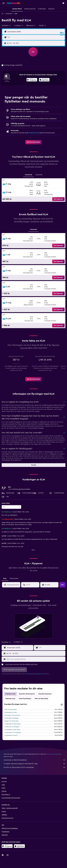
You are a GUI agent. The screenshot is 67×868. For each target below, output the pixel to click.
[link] (33, 142)
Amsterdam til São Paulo (12, 730)
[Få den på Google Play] (32, 80)
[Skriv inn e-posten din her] (35, 659)
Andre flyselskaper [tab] (25, 699)
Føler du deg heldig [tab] (41, 699)
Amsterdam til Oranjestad (13, 733)
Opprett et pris (34, 133)
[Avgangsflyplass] (36, 32)
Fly (2, 14)
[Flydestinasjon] (36, 37)
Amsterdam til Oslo (11, 712)
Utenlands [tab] (39, 175)
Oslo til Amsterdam (11, 710)
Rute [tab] (5, 578)
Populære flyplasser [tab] (45, 694)
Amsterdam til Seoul (11, 735)
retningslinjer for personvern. (41, 674)
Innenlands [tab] (29, 175)
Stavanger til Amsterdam (12, 715)
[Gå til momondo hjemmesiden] (14, 3)
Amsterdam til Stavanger (12, 724)
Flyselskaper (9, 14)
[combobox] (6, 26)
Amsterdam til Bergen (12, 718)
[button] (3, 3)
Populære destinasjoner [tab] (27, 694)
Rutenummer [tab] (14, 578)
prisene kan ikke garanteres (54, 754)
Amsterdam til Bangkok (12, 727)
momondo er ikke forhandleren (35, 760)
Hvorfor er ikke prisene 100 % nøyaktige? (35, 767)
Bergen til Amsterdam (12, 721)
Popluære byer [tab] (10, 699)
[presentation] (44, 80)
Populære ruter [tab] (10, 694)
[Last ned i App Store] (44, 80)
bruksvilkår (28, 674)
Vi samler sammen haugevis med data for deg (35, 764)
